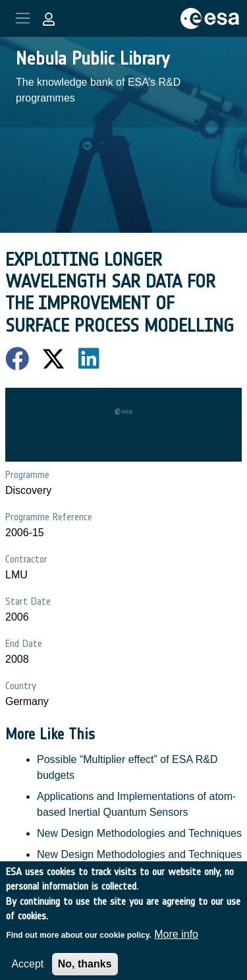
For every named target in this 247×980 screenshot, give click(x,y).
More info (176, 941)
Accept (27, 970)
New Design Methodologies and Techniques (139, 833)
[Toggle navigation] (23, 18)
